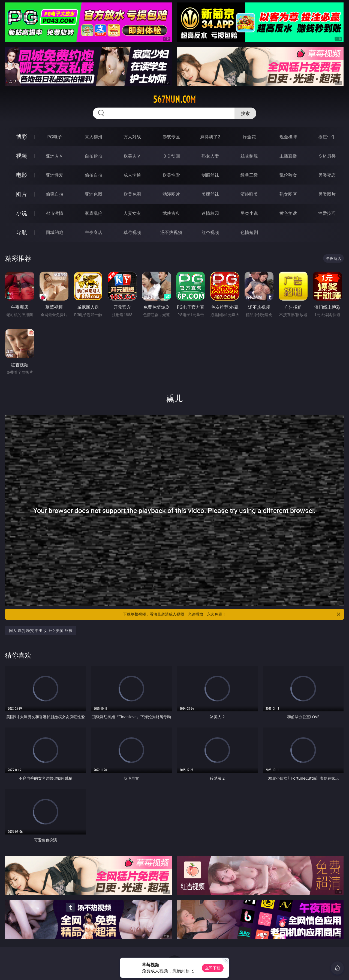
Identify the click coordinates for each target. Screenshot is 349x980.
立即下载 (213, 968)
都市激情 (55, 213)
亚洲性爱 (55, 175)
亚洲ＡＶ (55, 156)
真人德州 (94, 137)
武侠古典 (171, 213)
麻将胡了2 (210, 137)
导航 (22, 232)
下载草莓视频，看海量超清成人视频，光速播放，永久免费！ (232, 614)
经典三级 (249, 175)
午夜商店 (94, 232)
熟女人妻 (210, 156)
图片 (22, 194)
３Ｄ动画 (171, 156)
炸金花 (249, 137)
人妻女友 (132, 213)
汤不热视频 (171, 232)
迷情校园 (210, 213)
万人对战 (132, 137)
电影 (22, 175)
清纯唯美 (249, 194)
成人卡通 (132, 175)
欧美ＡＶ (132, 156)
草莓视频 (132, 232)
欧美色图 (132, 194)
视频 (22, 156)
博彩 (22, 137)
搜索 (245, 113)
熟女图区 (288, 194)
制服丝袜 (210, 175)
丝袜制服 (249, 156)
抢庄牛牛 (327, 137)
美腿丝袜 (210, 194)
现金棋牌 (288, 137)
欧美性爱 (171, 175)
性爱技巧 (327, 213)
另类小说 (249, 213)
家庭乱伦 (94, 213)
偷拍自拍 (94, 175)
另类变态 (327, 175)
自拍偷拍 (94, 156)
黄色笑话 (288, 213)
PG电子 (54, 137)
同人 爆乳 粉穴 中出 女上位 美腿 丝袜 (41, 630)
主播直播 (288, 156)
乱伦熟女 (288, 175)
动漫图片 (171, 194)
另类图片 (327, 194)
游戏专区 (171, 137)
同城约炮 (55, 232)
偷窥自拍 (55, 194)
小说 (22, 213)
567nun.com (174, 99)
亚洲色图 (94, 194)
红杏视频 (210, 232)
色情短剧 (249, 232)
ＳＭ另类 (327, 156)
